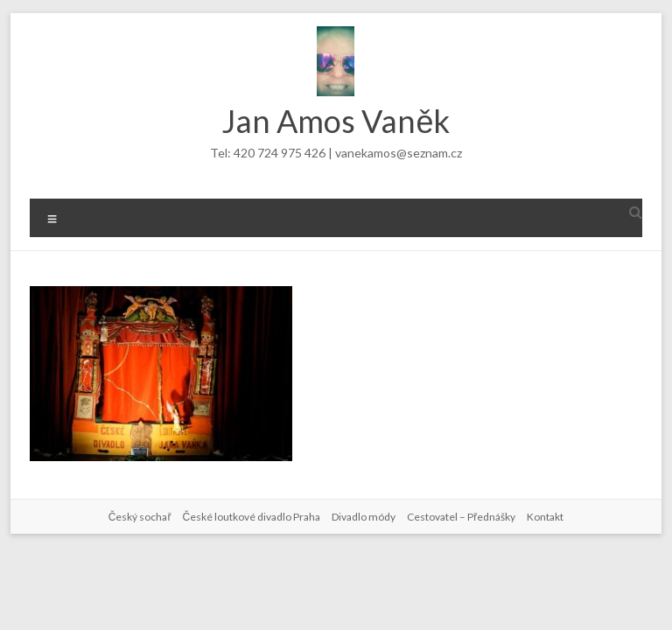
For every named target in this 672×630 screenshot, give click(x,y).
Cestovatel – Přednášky (461, 517)
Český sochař (140, 517)
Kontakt (545, 517)
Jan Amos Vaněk (336, 121)
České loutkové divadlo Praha (251, 517)
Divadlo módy (364, 517)
